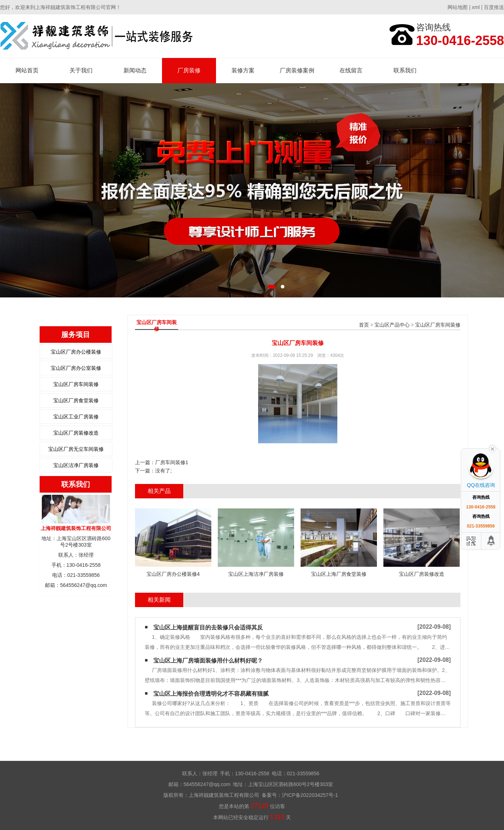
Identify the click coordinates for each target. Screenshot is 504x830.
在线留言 (351, 70)
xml (476, 7)
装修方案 (243, 70)
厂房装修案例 (297, 70)
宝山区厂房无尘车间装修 (76, 449)
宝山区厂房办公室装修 (76, 368)
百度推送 (494, 7)
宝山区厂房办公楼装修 (76, 352)
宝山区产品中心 (392, 325)
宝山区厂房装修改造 (76, 433)
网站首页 (27, 70)
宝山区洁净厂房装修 (76, 465)
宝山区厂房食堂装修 (76, 400)
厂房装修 (189, 70)
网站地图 (458, 7)
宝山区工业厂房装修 (76, 417)
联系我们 (405, 70)
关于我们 (81, 70)
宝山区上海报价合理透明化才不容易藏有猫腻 (211, 694)
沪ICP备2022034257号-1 (310, 795)
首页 (364, 325)
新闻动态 (135, 70)
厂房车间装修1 (172, 462)
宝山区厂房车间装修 (76, 384)
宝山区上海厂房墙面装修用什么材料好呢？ (208, 661)
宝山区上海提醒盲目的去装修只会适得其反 (208, 627)
